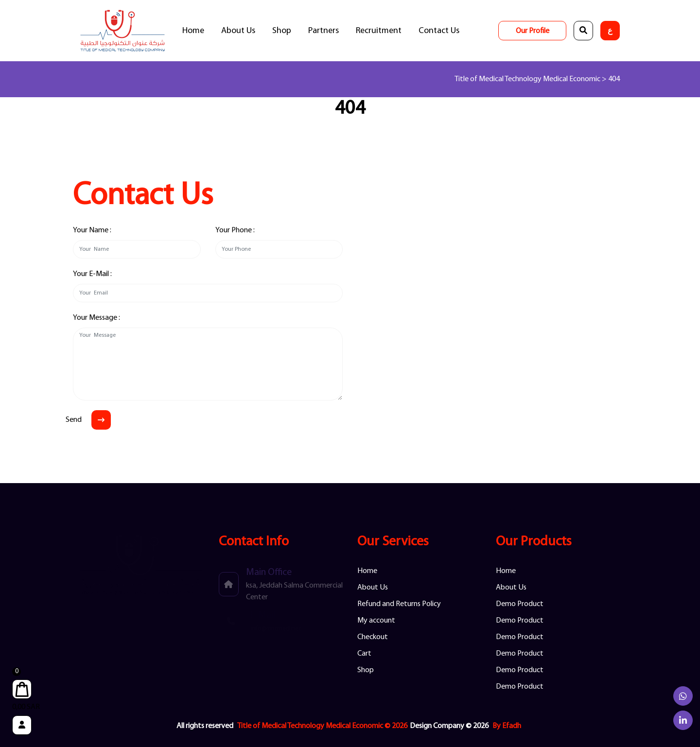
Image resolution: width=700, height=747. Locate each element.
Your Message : (96, 318)
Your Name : (92, 230)
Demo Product (520, 604)
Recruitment (379, 31)
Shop (282, 31)
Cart (364, 654)
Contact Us (439, 31)
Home (193, 31)
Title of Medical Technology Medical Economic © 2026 (322, 726)
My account (376, 621)
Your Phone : (235, 230)
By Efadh (507, 726)
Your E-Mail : (92, 274)
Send (74, 420)
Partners (324, 31)
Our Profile (533, 31)
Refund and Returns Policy (399, 604)
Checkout (373, 637)
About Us (238, 31)
